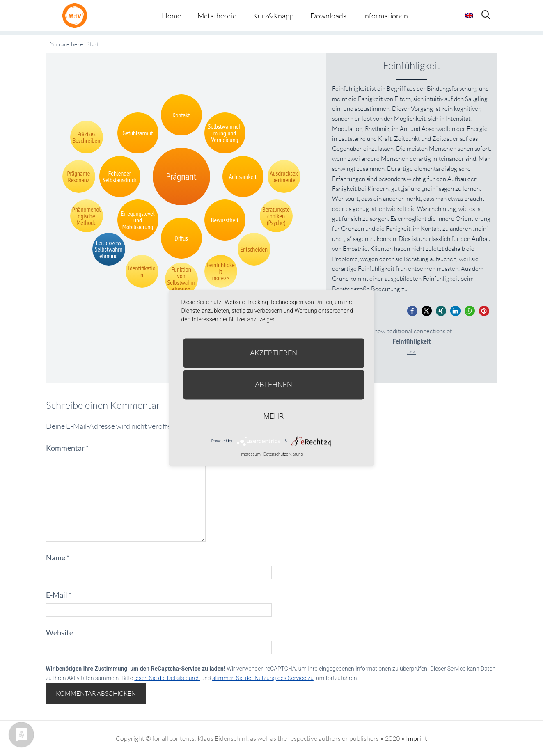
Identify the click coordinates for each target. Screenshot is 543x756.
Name (58, 557)
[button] (412, 311)
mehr (274, 416)
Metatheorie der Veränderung (77, 15)
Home (171, 16)
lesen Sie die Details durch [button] (167, 678)
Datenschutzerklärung (283, 454)
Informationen (385, 16)
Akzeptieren (274, 353)
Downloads (328, 16)
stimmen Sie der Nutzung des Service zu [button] (263, 678)
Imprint (417, 738)
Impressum (250, 454)
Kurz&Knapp (273, 16)
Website (60, 632)
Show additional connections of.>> (411, 341)
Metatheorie (217, 16)
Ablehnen (274, 384)
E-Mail (59, 595)
